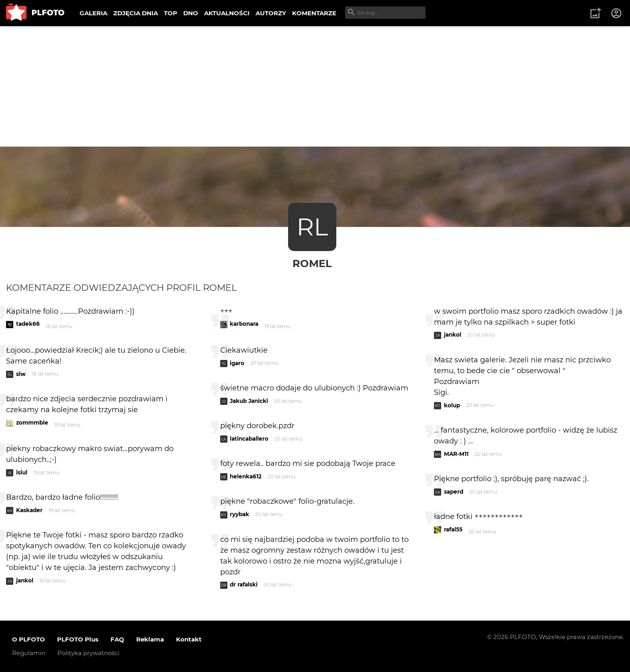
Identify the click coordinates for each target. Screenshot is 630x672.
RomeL (312, 263)
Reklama (150, 639)
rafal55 (453, 529)
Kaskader (29, 510)
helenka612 (246, 476)
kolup (452, 405)
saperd (454, 492)
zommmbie (32, 423)
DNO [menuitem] (191, 13)
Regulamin (29, 653)
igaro (237, 363)
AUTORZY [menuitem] (271, 13)
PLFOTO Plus (78, 639)
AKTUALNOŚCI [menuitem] (227, 13)
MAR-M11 (456, 454)
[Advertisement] (315, 86)
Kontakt (189, 639)
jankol (25, 580)
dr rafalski (244, 584)
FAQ (117, 639)
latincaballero (249, 439)
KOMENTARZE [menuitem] (314, 13)
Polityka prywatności (88, 653)
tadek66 (28, 324)
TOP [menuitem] (171, 13)
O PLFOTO (29, 639)
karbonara (244, 324)
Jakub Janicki (249, 401)
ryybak (239, 514)
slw (21, 374)
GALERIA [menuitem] (93, 13)
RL (312, 227)
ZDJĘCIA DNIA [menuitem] (136, 13)
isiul (22, 472)
